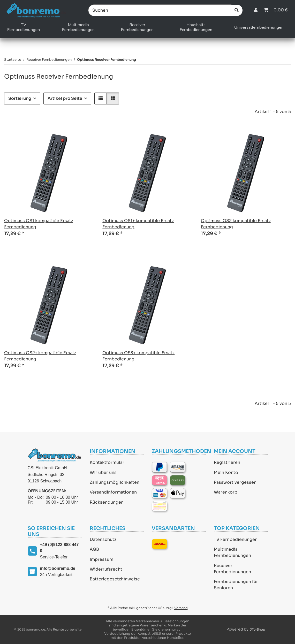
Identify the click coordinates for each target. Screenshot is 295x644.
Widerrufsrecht (106, 569)
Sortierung (20, 98)
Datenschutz (103, 539)
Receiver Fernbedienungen (232, 569)
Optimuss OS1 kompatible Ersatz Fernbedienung (39, 224)
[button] (256, 10)
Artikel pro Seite (65, 98)
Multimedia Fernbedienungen (232, 552)
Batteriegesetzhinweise (115, 579)
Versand (181, 608)
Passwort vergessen (235, 482)
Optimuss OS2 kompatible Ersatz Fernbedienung (236, 224)
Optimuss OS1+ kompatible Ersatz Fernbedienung (138, 224)
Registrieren (227, 462)
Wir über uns (103, 472)
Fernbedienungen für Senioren (236, 585)
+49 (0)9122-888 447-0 (60, 548)
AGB (94, 549)
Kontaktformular (107, 462)
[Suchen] (160, 10)
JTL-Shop (257, 629)
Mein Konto (226, 472)
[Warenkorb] (276, 10)
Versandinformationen (113, 492)
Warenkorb (226, 492)
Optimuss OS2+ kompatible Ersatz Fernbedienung (40, 356)
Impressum (101, 559)
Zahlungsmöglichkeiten (115, 482)
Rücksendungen (107, 502)
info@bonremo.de (58, 568)
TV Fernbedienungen (236, 539)
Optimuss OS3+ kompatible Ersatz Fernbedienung (138, 356)
